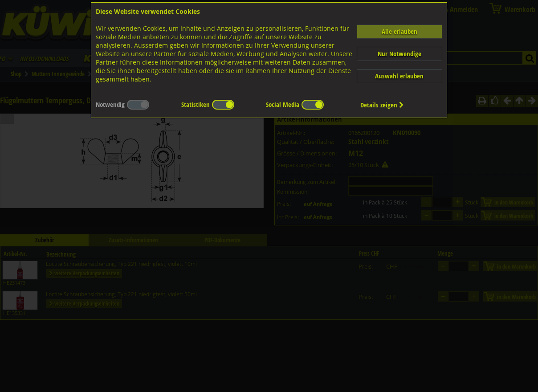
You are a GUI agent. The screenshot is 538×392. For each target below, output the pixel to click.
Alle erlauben (399, 31)
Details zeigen (382, 105)
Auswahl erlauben (399, 76)
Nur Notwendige (399, 54)
